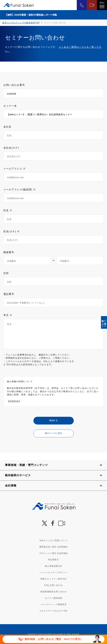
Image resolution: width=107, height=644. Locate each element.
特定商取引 (53, 560)
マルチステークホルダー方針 (53, 611)
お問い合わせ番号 (14, 85)
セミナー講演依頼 (54, 598)
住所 (6, 273)
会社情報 (11, 486)
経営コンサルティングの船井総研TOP (21, 23)
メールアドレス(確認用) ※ (20, 189)
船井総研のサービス (18, 475)
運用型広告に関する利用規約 (53, 547)
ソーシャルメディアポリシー (53, 572)
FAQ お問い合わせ (53, 585)
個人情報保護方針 (54, 566)
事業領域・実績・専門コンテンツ (26, 465)
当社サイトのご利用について (53, 540)
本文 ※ (8, 315)
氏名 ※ (8, 210)
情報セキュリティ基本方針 (54, 579)
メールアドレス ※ (15, 169)
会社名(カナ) (11, 148)
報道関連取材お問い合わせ (54, 592)
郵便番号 (9, 252)
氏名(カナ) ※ (12, 231)
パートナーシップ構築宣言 (54, 604)
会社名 (7, 127)
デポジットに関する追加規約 (53, 553)
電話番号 (9, 294)
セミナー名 (10, 106)
